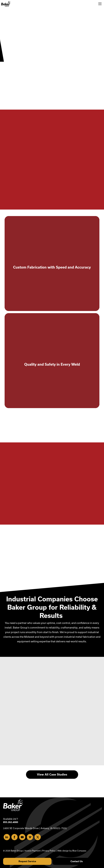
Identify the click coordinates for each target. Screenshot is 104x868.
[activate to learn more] (52, 264)
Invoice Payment (32, 851)
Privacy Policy (49, 851)
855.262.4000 (11, 822)
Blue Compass (79, 851)
